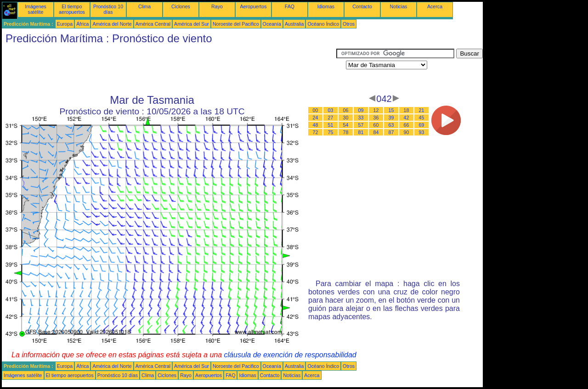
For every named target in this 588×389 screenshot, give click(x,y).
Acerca (435, 6)
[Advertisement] (169, 69)
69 (422, 125)
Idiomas (326, 6)
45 (422, 118)
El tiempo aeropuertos (72, 9)
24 (316, 118)
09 (361, 110)
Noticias (399, 6)
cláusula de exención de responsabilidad (290, 355)
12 (376, 110)
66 (407, 125)
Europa (65, 24)
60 (376, 125)
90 (407, 132)
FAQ (290, 6)
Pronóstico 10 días (108, 9)
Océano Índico (323, 24)
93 (422, 132)
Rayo (217, 6)
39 (391, 118)
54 (346, 125)
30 (346, 118)
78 (346, 132)
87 (391, 132)
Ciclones (181, 6)
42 (407, 118)
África (82, 24)
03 (331, 110)
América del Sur (192, 24)
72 (316, 132)
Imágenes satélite (36, 9)
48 (316, 125)
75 (331, 132)
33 (361, 118)
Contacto (362, 6)
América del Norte (112, 24)
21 (422, 110)
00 (316, 110)
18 (407, 110)
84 (376, 132)
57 (361, 125)
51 (331, 125)
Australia (294, 24)
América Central (153, 24)
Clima (144, 6)
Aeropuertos (253, 6)
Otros (349, 24)
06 (346, 110)
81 (361, 132)
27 (331, 118)
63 (391, 125)
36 (376, 118)
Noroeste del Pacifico (236, 24)
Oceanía (272, 24)
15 (391, 110)
